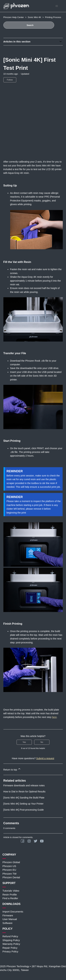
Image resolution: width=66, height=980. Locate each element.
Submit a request (45, 758)
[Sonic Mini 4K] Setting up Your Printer (23, 804)
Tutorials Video (11, 891)
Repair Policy (10, 948)
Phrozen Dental (11, 877)
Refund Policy (10, 936)
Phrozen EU (9, 870)
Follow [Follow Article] (10, 80)
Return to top (12, 769)
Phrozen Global (11, 862)
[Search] (29, 25)
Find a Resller (10, 898)
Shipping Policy (11, 940)
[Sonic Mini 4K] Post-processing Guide (24, 810)
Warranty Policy (11, 944)
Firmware (8, 915)
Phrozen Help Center (14, 17)
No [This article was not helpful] (42, 742)
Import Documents (13, 912)
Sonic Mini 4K (34, 17)
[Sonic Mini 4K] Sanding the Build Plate (24, 798)
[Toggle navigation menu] (57, 6)
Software (7, 923)
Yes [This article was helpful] (24, 742)
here (54, 717)
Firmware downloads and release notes (24, 785)
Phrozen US (9, 866)
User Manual (10, 919)
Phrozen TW (9, 874)
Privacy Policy (10, 951)
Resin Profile (10, 895)
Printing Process (53, 17)
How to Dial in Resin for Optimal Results (24, 792)
